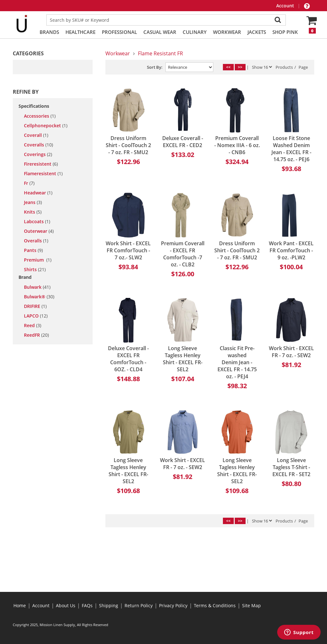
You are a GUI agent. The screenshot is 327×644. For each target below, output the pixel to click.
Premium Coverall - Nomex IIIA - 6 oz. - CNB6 (237, 145)
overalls (36, 241)
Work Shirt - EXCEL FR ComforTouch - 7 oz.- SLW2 (128, 250)
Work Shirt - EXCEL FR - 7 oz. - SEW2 (291, 352)
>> (240, 67)
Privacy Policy (173, 605)
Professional (119, 32)
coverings (38, 154)
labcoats (37, 222)
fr (29, 183)
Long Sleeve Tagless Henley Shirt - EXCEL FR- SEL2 (183, 359)
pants (33, 250)
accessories (40, 116)
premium (38, 260)
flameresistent (43, 174)
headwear (38, 193)
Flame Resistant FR (160, 53)
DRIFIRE (35, 306)
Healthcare (80, 32)
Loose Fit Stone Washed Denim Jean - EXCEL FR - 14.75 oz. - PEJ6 (291, 149)
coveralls (38, 145)
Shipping (109, 605)
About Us (66, 605)
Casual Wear (160, 32)
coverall (36, 135)
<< (228, 67)
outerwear (39, 231)
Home (20, 605)
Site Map (251, 605)
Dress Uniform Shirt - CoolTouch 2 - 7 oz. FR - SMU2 (128, 145)
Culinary (195, 32)
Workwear (227, 32)
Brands (49, 32)
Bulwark (37, 287)
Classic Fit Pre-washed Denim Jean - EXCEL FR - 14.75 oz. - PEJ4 (237, 362)
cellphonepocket (46, 126)
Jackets (257, 32)
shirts (35, 270)
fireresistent (41, 164)
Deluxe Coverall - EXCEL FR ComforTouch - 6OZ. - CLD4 (128, 359)
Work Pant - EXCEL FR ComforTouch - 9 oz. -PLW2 (291, 250)
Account (286, 6)
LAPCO (36, 316)
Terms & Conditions (215, 605)
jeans (33, 202)
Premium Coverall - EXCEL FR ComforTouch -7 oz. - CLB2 (183, 254)
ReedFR (36, 335)
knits (33, 212)
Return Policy (139, 605)
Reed (33, 326)
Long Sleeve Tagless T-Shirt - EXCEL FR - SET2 (291, 467)
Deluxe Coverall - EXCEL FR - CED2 (183, 142)
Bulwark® (39, 297)
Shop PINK (285, 32)
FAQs (87, 605)
